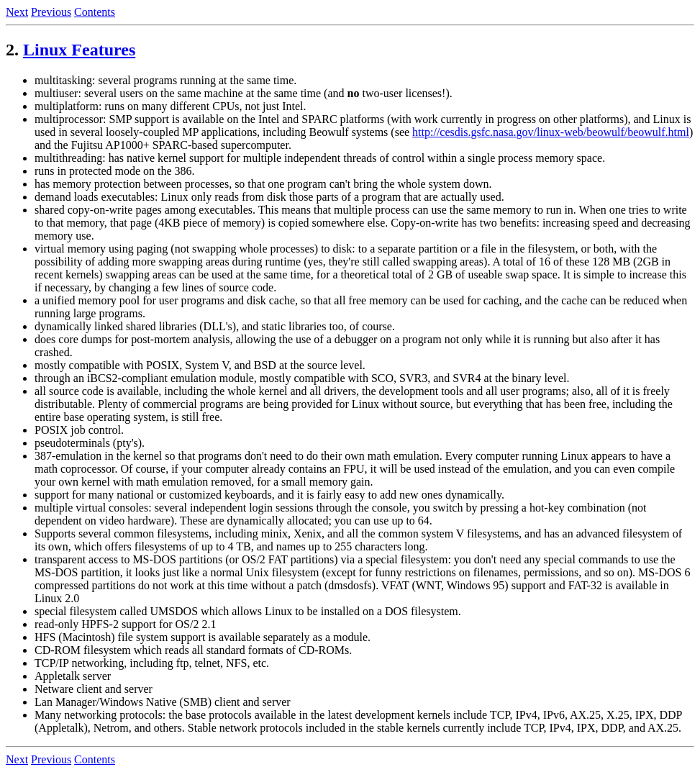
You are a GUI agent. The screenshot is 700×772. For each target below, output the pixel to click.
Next (17, 12)
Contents (95, 12)
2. (12, 50)
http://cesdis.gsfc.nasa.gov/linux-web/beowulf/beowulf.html (551, 132)
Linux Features (79, 50)
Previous (51, 12)
